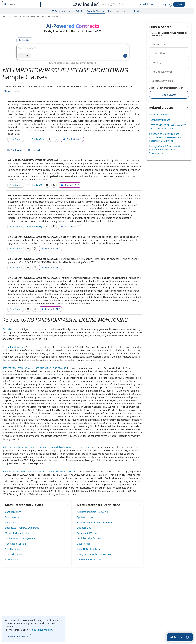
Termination (11, 559)
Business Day (84, 528)
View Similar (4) (34, 185)
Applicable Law (85, 517)
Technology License (13, 347)
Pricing (138, 11)
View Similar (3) (34, 226)
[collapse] (186, 44)
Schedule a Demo (149, 4)
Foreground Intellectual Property (95, 554)
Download (32, 150)
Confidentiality (13, 512)
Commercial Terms (87, 533)
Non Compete (12, 549)
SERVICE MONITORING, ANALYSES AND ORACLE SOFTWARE (34, 368)
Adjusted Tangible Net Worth (92, 512)
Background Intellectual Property (95, 522)
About (127, 11)
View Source (16, 139)
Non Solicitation (13, 554)
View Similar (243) (35, 139)
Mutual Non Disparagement (20, 538)
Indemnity (10, 522)
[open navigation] (189, 4)
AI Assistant (58, 11)
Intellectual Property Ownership (22, 528)
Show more (12, 91)
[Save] (50, 139)
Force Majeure (13, 517)
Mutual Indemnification (18, 533)
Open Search (169, 95)
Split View (15, 150)
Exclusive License (12, 329)
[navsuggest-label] (21, 4)
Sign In (166, 4)
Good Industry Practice (89, 559)
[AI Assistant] (180, 637)
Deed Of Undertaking (88, 549)
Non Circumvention (15, 544)
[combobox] (21, 4)
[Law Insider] (97, 4)
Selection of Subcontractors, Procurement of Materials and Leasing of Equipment (46, 447)
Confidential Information (90, 538)
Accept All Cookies (18, 636)
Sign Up (179, 4)
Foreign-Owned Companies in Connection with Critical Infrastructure (39, 471)
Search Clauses (96, 11)
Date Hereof (83, 544)
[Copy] (56, 139)
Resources (114, 11)
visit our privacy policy (41, 630)
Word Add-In (76, 11)
